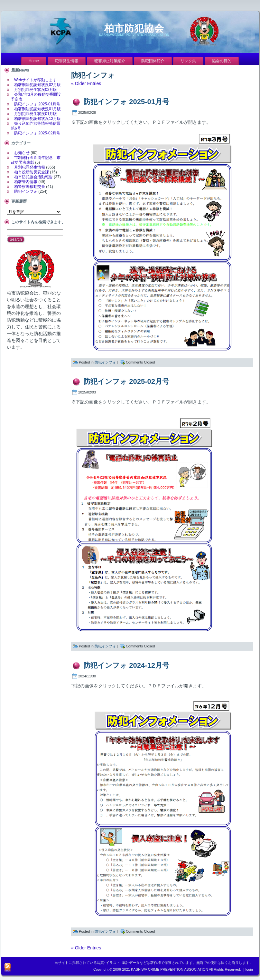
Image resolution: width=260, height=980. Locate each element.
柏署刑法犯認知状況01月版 (37, 109)
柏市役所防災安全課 (32, 172)
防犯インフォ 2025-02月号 (37, 133)
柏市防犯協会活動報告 (33, 177)
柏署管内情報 (26, 182)
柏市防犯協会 (134, 28)
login (249, 969)
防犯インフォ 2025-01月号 (37, 104)
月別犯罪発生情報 (30, 167)
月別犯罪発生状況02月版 (36, 90)
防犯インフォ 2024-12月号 (126, 665)
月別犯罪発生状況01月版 (36, 114)
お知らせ (22, 153)
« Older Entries (86, 83)
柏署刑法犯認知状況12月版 (37, 119)
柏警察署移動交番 (30, 187)
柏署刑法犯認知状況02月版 (37, 85)
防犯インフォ (26, 191)
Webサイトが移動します (35, 80)
